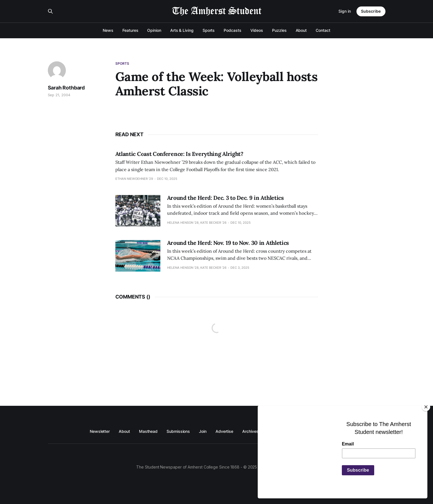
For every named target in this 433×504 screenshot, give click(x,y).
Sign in (345, 11)
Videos (257, 30)
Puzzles (279, 30)
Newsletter (100, 431)
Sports (209, 30)
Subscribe (371, 11)
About (301, 30)
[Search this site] (50, 11)
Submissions (178, 431)
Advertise (224, 431)
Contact (323, 30)
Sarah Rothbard (66, 88)
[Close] (426, 407)
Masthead (148, 431)
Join (203, 431)
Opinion (154, 30)
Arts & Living (182, 30)
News (108, 30)
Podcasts (232, 30)
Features (130, 30)
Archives (250, 431)
